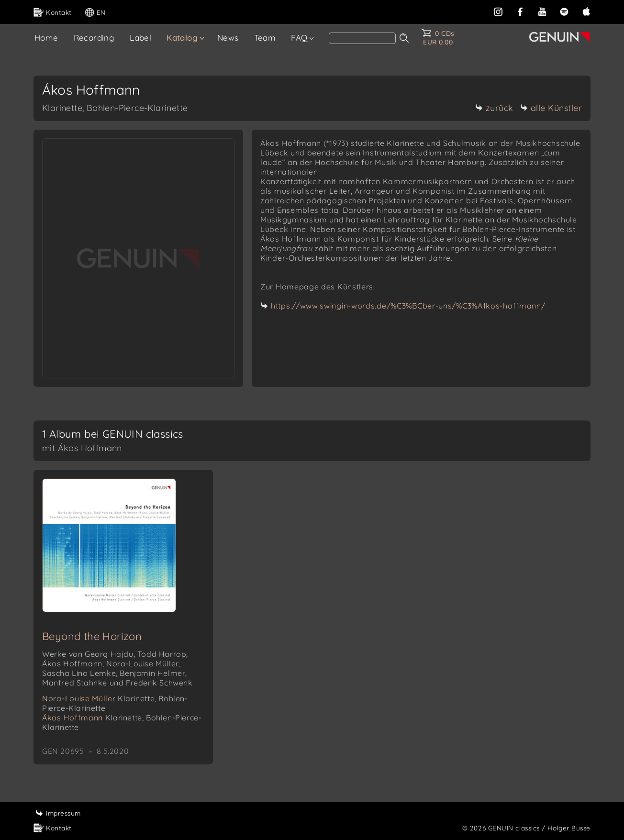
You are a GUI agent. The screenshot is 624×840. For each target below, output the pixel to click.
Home (46, 38)
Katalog (182, 38)
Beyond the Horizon (92, 636)
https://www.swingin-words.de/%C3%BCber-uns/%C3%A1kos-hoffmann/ (408, 306)
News (228, 38)
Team (265, 38)
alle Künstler (551, 108)
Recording (94, 38)
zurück (494, 108)
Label (140, 38)
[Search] (362, 38)
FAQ (299, 38)
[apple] (586, 11)
